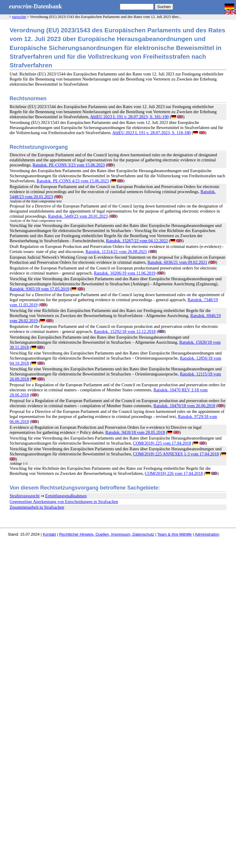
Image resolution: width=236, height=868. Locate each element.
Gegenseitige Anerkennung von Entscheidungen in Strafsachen (64, 502)
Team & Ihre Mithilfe (174, 534)
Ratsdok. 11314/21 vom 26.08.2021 (116, 252)
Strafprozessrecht (25, 496)
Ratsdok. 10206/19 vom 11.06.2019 (125, 273)
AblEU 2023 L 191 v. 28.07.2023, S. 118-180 (152, 133)
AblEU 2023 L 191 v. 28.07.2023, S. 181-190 (129, 117)
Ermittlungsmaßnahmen (66, 496)
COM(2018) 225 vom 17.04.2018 (162, 443)
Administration (207, 534)
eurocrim (19, 17)
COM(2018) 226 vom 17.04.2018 (174, 473)
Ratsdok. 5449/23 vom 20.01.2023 (78, 216)
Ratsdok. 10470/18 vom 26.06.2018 (184, 406)
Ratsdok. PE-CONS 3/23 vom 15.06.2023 (69, 165)
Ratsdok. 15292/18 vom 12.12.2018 (125, 331)
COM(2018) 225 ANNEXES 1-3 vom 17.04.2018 (176, 454)
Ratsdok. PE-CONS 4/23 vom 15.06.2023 (73, 181)
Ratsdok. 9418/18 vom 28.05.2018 (135, 432)
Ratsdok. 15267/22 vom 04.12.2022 (137, 241)
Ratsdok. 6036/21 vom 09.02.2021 (177, 262)
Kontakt (49, 534)
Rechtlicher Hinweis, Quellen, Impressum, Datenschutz (107, 534)
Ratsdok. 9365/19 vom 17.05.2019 (39, 289)
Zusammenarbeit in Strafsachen (37, 507)
